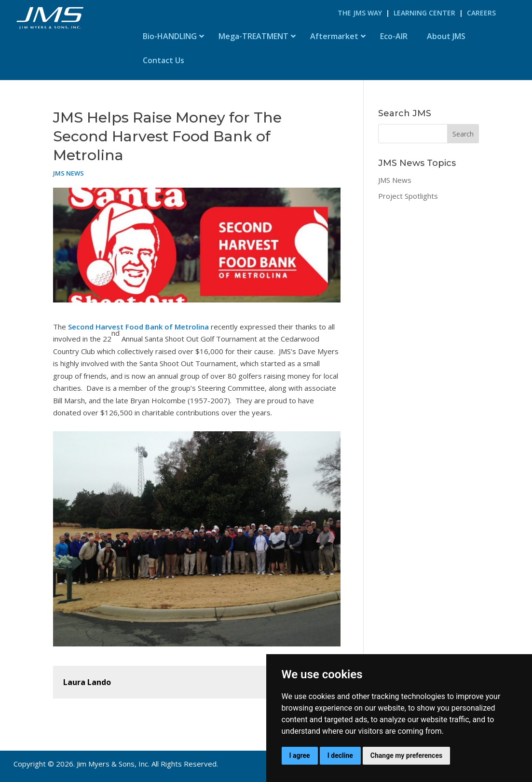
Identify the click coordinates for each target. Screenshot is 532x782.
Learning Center (424, 13)
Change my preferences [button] (406, 755)
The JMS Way (360, 13)
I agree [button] (300, 755)
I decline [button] (340, 755)
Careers (481, 13)
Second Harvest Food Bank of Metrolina (137, 327)
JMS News (68, 173)
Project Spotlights (408, 196)
